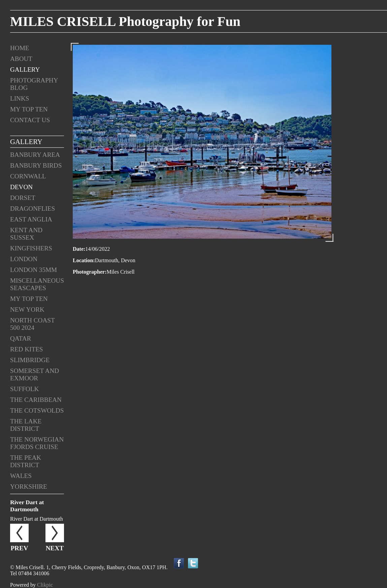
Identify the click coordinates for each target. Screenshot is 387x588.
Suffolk (24, 389)
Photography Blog (34, 84)
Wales (21, 476)
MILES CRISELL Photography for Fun (125, 21)
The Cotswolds (37, 410)
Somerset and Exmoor (35, 374)
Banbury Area (35, 155)
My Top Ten (29, 109)
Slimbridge (30, 360)
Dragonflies (33, 209)
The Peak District (26, 461)
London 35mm (34, 270)
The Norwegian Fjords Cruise (37, 443)
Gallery (25, 70)
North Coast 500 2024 (32, 324)
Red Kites (27, 349)
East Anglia (31, 219)
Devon (21, 187)
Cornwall (28, 176)
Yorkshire (29, 487)
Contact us (30, 120)
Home (20, 48)
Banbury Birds (36, 165)
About (21, 59)
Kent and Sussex (26, 234)
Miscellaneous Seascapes (37, 284)
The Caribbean (36, 400)
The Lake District (26, 425)
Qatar (21, 338)
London (24, 259)
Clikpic (45, 585)
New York (27, 309)
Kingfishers (31, 248)
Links (20, 98)
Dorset (23, 198)
